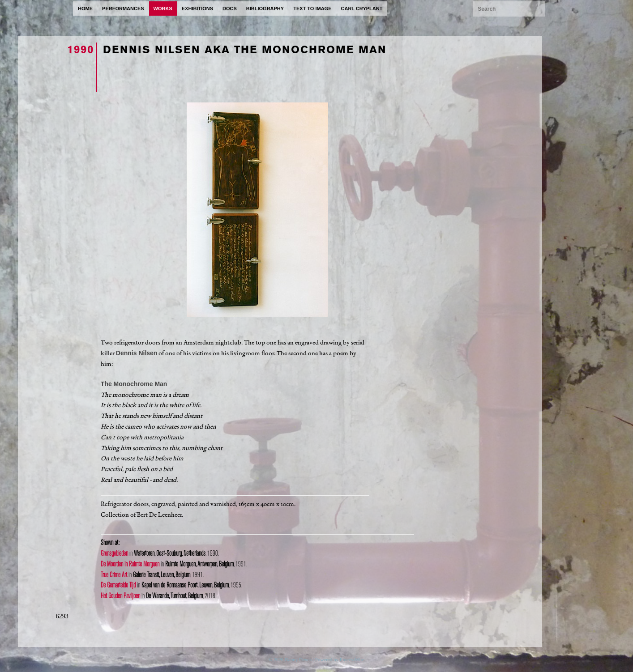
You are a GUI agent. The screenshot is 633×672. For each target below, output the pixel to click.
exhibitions (197, 9)
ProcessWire (352, 659)
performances (123, 9)
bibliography (265, 9)
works (163, 9)
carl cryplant (362, 9)
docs (230, 9)
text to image (312, 9)
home (85, 9)
